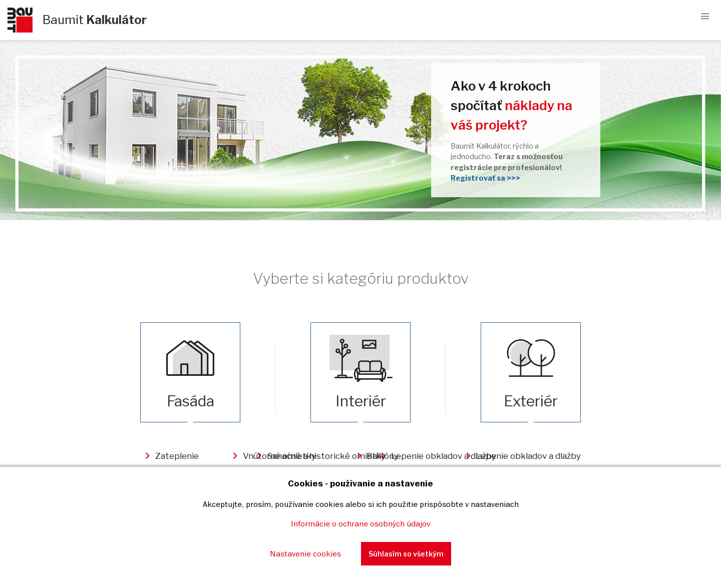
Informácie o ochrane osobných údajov (360, 523)
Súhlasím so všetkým (406, 554)
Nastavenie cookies (305, 553)
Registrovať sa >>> (485, 178)
